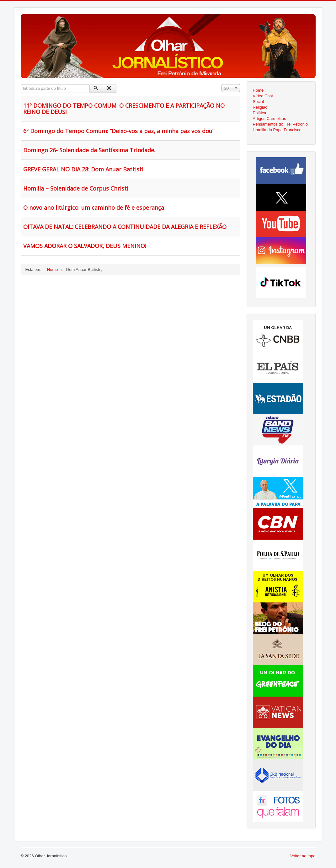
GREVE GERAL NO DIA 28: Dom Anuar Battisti (83, 169)
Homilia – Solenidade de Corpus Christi (76, 188)
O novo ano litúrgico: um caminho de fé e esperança (94, 208)
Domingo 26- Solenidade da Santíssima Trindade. (89, 150)
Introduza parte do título (21, 84)
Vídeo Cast (263, 96)
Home (258, 90)
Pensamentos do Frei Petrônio (280, 124)
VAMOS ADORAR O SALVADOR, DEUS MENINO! (85, 246)
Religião (260, 107)
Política (260, 113)
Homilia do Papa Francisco (277, 130)
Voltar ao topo (303, 856)
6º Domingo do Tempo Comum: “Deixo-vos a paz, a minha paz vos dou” (119, 131)
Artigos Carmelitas (269, 119)
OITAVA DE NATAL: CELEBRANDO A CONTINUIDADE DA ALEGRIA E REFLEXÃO (125, 227)
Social (258, 102)
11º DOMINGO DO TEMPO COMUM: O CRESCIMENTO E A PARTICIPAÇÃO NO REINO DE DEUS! (124, 109)
